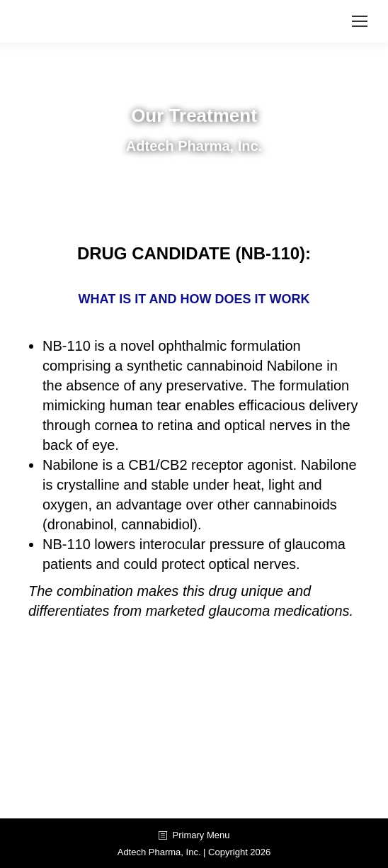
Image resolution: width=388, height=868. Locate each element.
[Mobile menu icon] (360, 21)
